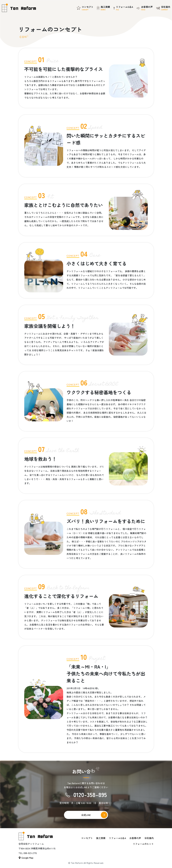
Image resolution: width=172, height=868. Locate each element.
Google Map (26, 858)
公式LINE (86, 815)
